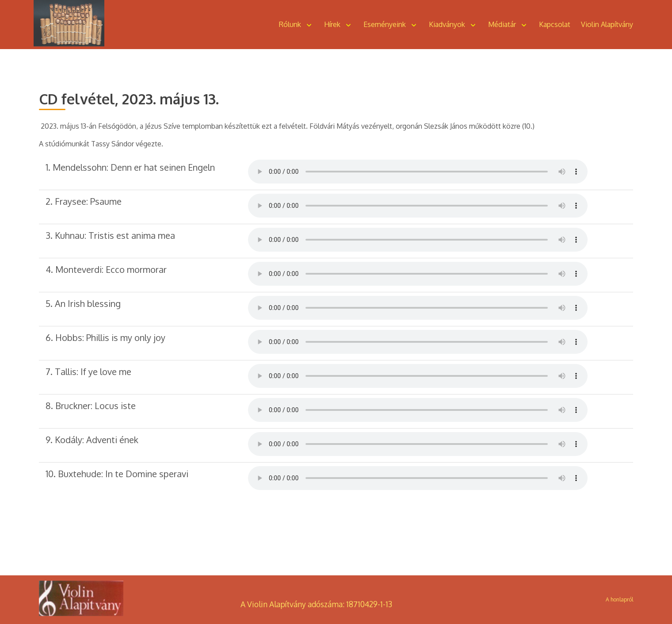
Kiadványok (447, 24)
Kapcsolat (555, 24)
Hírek (332, 24)
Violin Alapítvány (607, 24)
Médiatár (502, 24)
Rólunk (290, 24)
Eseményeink (385, 24)
